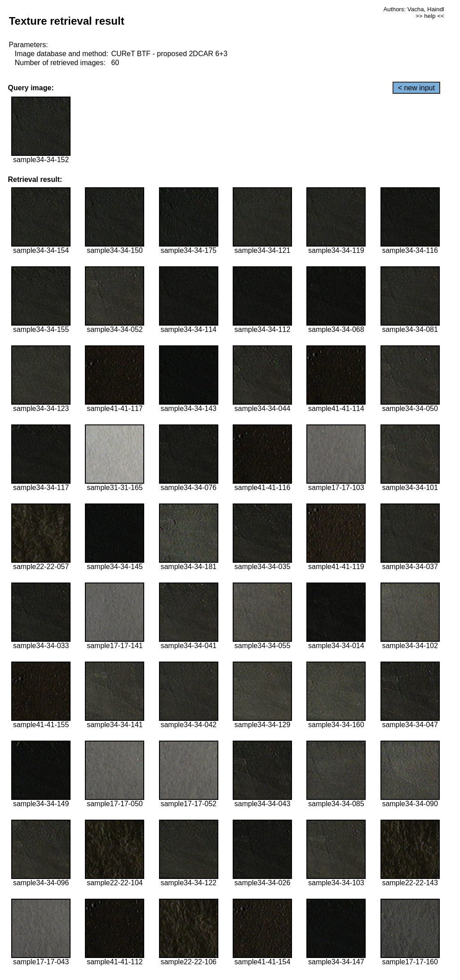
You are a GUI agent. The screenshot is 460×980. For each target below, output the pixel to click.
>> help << (430, 16)
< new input (416, 88)
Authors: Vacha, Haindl (414, 9)
